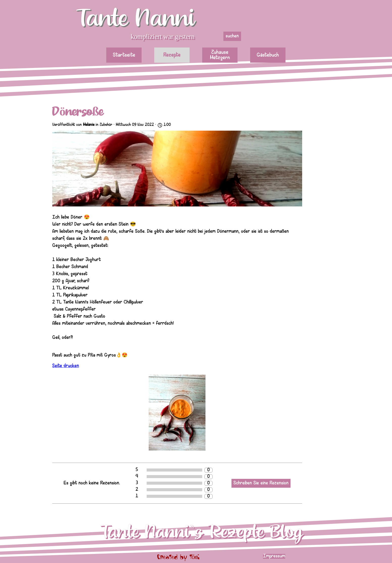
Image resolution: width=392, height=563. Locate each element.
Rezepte (172, 55)
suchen (232, 36)
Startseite (124, 55)
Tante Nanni (136, 19)
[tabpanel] (296, 556)
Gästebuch (268, 55)
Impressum (274, 556)
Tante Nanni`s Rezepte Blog (202, 532)
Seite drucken (66, 366)
